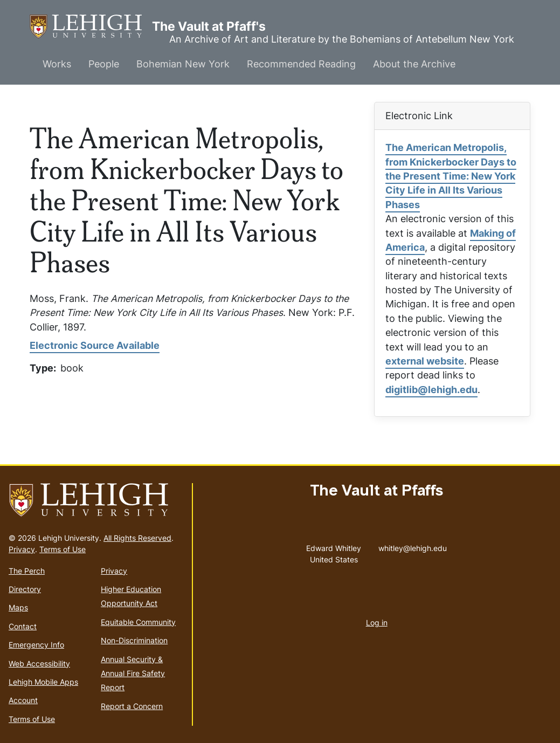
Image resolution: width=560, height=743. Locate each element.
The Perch (27, 571)
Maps (18, 607)
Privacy (22, 549)
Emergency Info (36, 645)
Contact (23, 626)
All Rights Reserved (137, 538)
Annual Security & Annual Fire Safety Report (133, 673)
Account (23, 700)
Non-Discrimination (134, 640)
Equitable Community (138, 622)
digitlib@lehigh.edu (431, 390)
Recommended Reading (301, 64)
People (104, 64)
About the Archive (414, 64)
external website (425, 361)
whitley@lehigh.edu (413, 546)
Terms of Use (63, 549)
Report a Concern (132, 706)
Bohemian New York (183, 64)
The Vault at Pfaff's (91, 27)
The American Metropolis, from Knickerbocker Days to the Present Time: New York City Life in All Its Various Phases (451, 176)
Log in (377, 622)
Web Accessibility (39, 663)
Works (57, 64)
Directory (25, 589)
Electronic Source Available (95, 345)
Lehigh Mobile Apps (43, 682)
